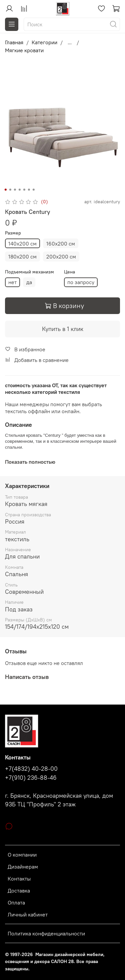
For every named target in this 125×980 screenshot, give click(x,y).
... (70, 42)
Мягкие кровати (24, 50)
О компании (22, 855)
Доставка (19, 891)
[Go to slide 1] (5, 190)
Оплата (16, 902)
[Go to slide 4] (19, 190)
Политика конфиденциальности (46, 933)
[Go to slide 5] (24, 190)
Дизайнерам (23, 867)
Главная (14, 42)
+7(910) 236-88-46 (31, 778)
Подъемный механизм (29, 272)
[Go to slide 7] (33, 190)
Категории (44, 42)
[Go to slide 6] (29, 190)
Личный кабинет (28, 914)
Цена (69, 272)
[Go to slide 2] (10, 190)
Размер (13, 233)
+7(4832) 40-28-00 (31, 769)
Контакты (19, 879)
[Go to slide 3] (15, 190)
